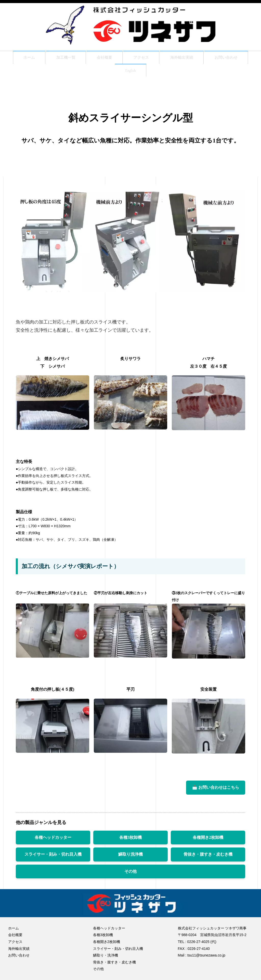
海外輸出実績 (186, 58)
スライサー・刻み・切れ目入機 (53, 857)
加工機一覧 (59, 58)
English (130, 73)
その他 (130, 874)
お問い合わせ (234, 58)
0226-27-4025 (198, 942)
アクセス (141, 58)
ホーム (20, 58)
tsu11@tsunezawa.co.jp (206, 955)
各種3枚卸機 (130, 840)
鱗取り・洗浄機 (106, 955)
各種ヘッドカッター (53, 840)
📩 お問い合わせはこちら (216, 790)
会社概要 (101, 58)
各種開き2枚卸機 (208, 840)
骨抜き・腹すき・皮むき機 (208, 857)
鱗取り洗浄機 (130, 857)
